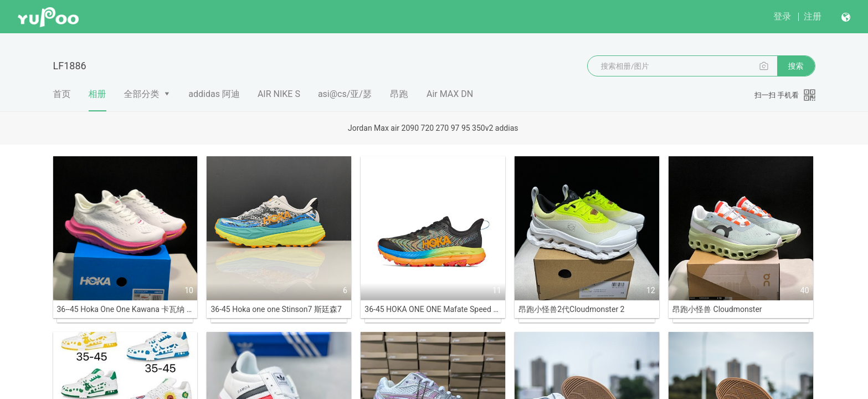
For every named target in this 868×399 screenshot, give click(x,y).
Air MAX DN (450, 94)
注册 (813, 16)
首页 (62, 94)
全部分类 (142, 94)
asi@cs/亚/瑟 (345, 94)
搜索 (796, 66)
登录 (782, 16)
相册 (97, 100)
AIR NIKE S (279, 94)
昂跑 (399, 94)
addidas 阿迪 (214, 94)
